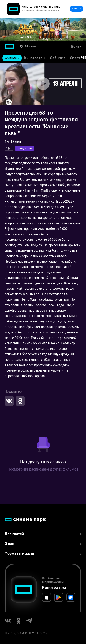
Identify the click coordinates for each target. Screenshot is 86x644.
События (58, 58)
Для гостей (43, 534)
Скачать (76, 9)
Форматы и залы (43, 554)
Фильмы (12, 58)
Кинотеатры (35, 58)
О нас (43, 544)
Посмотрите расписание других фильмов (43, 469)
